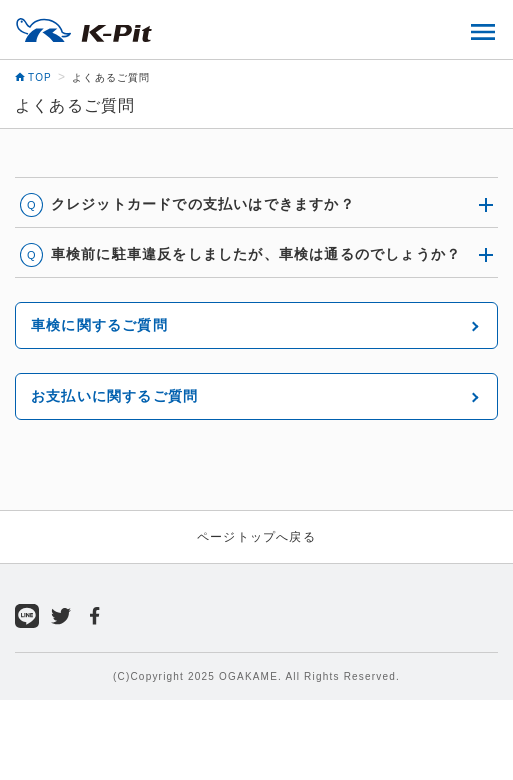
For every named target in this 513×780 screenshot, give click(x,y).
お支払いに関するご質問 (114, 396)
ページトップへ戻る (256, 537)
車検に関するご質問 (99, 325)
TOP (33, 77)
